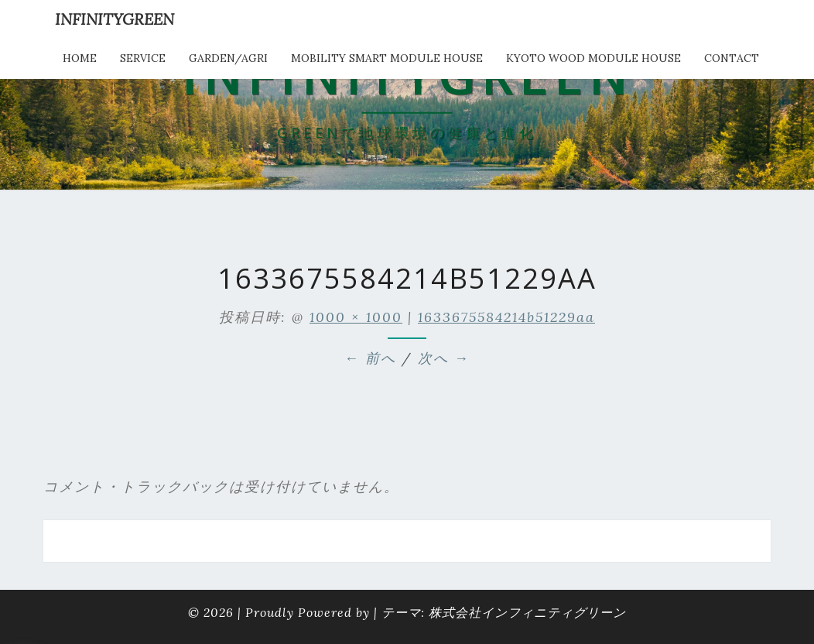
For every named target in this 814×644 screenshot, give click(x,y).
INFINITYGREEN (115, 19)
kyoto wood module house (593, 58)
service (143, 58)
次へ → (444, 358)
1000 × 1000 (356, 317)
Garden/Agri (228, 58)
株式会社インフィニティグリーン (527, 612)
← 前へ (370, 358)
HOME (80, 58)
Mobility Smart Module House (387, 58)
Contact (732, 58)
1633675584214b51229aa (506, 317)
